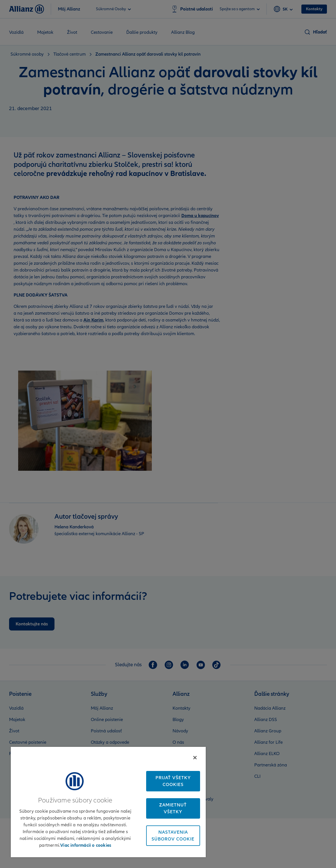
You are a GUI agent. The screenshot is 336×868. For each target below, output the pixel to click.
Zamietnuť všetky (173, 808)
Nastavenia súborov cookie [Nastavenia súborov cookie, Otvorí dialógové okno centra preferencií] (173, 836)
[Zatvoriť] (195, 758)
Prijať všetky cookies (173, 781)
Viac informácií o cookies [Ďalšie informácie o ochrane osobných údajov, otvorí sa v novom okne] (86, 845)
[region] (108, 802)
